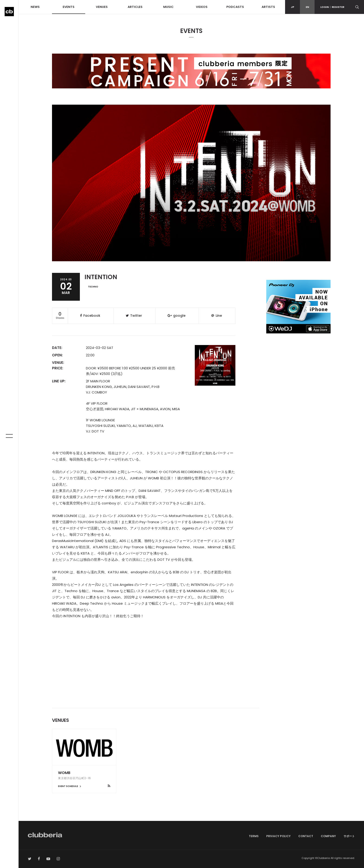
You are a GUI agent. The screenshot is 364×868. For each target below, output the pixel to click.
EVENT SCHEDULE (70, 786)
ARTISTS (268, 7)
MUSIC (168, 7)
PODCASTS (235, 7)
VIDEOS (202, 7)
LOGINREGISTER (332, 7)
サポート (349, 836)
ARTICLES (135, 7)
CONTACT (306, 836)
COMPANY (328, 836)
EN (307, 7)
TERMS (254, 836)
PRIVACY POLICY (278, 836)
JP (292, 7)
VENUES (102, 7)
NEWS (35, 7)
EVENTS (69, 7)
